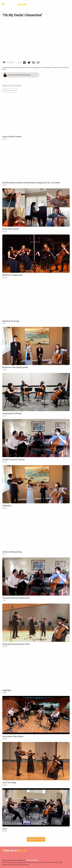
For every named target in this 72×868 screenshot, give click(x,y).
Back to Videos (36, 839)
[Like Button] (4, 62)
